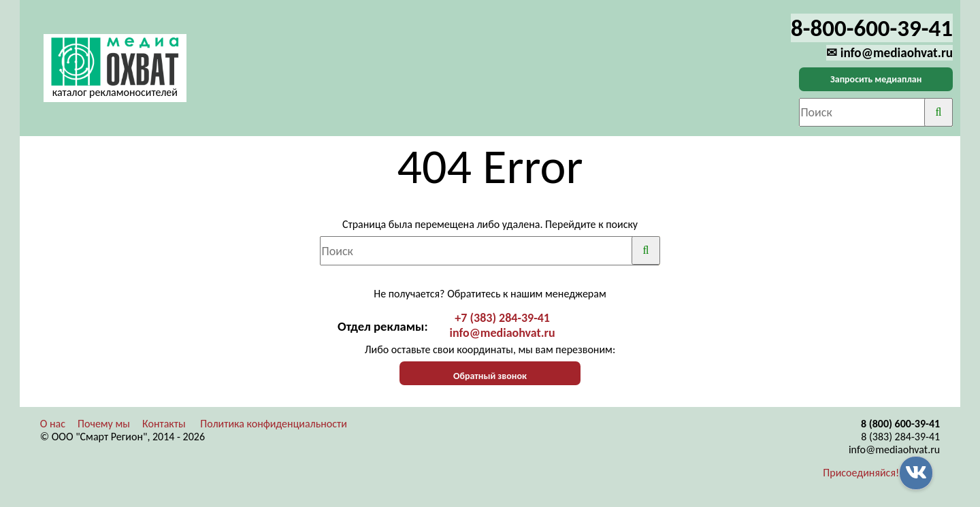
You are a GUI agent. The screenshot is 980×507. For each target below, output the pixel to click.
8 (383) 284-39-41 (900, 437)
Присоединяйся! (861, 473)
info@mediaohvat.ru (503, 333)
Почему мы (104, 424)
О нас (53, 424)
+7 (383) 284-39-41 (502, 318)
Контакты (164, 424)
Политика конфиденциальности (274, 424)
